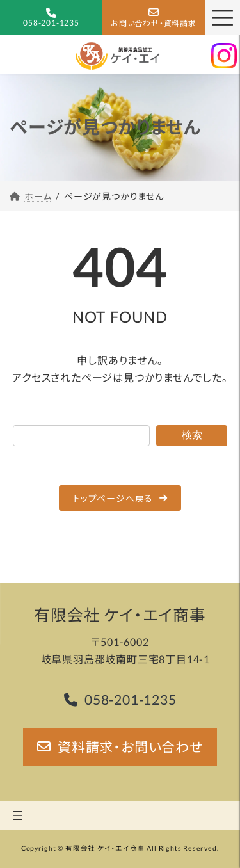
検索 (192, 435)
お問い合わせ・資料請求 (154, 23)
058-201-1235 (51, 23)
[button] (120, 498)
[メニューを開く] (17, 816)
